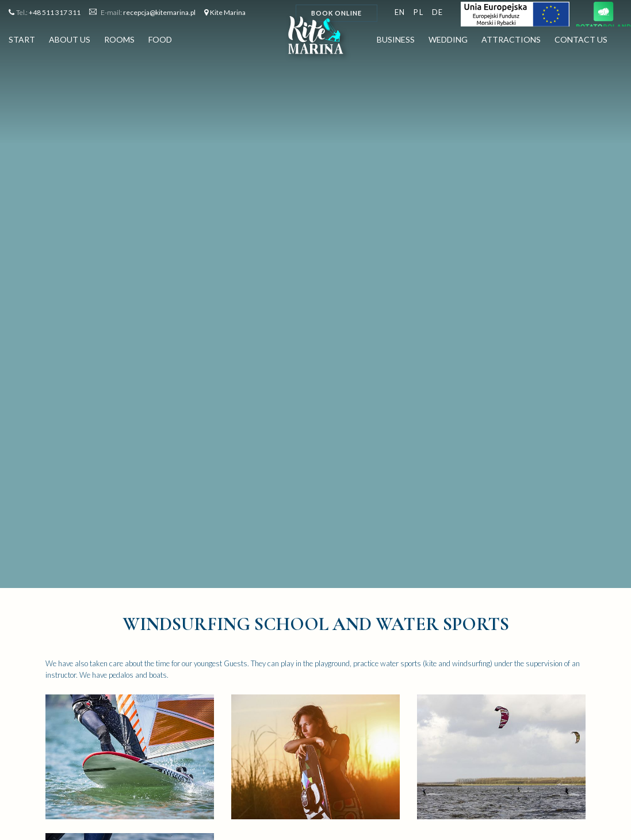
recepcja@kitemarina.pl (159, 12)
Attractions (511, 42)
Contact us (581, 42)
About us (70, 42)
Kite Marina (228, 12)
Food (160, 42)
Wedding (448, 42)
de (438, 12)
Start (22, 42)
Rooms (119, 42)
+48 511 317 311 (55, 12)
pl (418, 12)
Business (396, 42)
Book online (336, 13)
